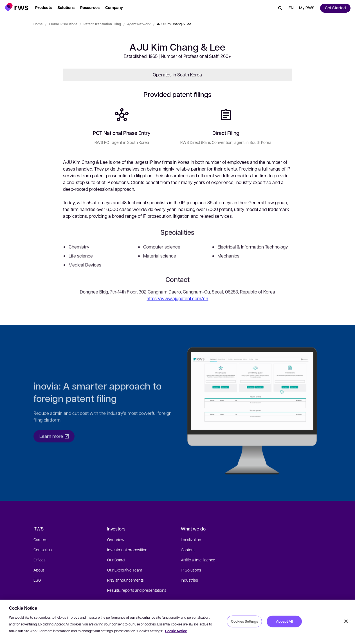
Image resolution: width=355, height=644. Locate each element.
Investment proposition (127, 550)
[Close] (346, 621)
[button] (17, 7)
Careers (40, 539)
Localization (191, 539)
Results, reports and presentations (137, 590)
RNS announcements (125, 580)
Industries (189, 580)
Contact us (43, 550)
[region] (177, 622)
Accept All (284, 621)
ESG (37, 580)
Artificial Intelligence (198, 560)
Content (188, 550)
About (39, 570)
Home (38, 24)
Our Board (116, 560)
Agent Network (139, 24)
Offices (40, 560)
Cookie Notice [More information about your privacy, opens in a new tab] (176, 631)
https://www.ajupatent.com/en (177, 305)
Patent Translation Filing (102, 24)
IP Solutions (191, 570)
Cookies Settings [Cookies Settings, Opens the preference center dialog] (244, 621)
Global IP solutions (63, 24)
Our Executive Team (125, 570)
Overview (116, 539)
